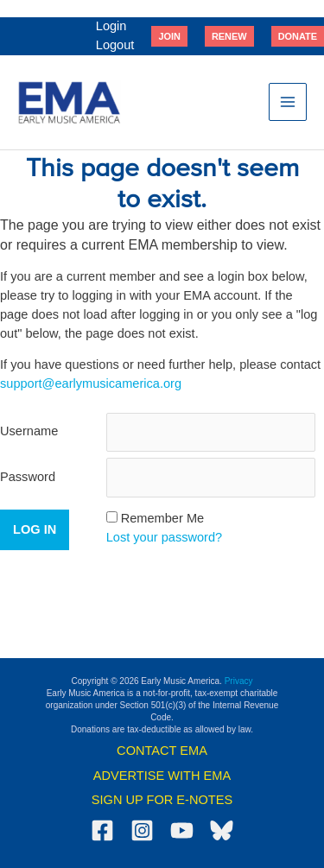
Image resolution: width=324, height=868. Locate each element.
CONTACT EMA (162, 751)
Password (28, 477)
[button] (169, 36)
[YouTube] (182, 830)
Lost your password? (165, 537)
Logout (115, 45)
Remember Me (162, 518)
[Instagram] (142, 830)
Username (29, 431)
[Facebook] (102, 830)
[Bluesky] (222, 830)
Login (111, 26)
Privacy (239, 681)
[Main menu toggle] (288, 102)
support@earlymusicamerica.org (91, 383)
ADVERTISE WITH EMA (162, 776)
